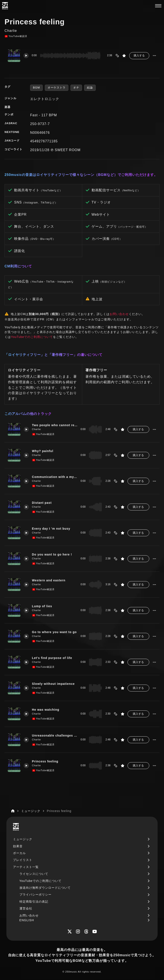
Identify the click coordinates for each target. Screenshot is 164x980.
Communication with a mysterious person (54, 477)
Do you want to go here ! (52, 554)
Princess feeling (45, 761)
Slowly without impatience (53, 684)
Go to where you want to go (54, 632)
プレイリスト (23, 860)
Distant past (42, 503)
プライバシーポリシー (35, 895)
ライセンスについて (34, 874)
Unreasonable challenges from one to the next (54, 735)
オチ (76, 88)
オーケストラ (57, 88)
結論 (90, 88)
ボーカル (19, 853)
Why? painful (43, 451)
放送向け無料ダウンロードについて (45, 888)
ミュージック (23, 839)
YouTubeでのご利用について (32, 337)
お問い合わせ (119, 314)
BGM (36, 88)
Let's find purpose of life (52, 658)
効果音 (18, 846)
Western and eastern (49, 580)
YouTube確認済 (16, 36)
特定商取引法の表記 (34, 902)
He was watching (46, 710)
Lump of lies (42, 606)
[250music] (5, 6)
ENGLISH (27, 920)
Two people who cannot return (54, 425)
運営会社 (26, 908)
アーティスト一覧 (26, 867)
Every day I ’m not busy (51, 529)
